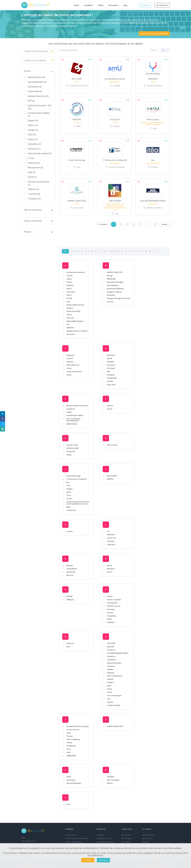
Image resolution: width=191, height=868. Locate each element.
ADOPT (69, 313)
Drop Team (111, 383)
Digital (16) (33, 120)
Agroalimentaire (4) (37, 82)
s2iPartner (111, 665)
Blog (125, 5)
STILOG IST (115, 119)
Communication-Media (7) (39, 113)
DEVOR (110, 357)
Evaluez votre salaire (73, 841)
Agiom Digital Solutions (75, 320)
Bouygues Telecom (114, 290)
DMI (108, 370)
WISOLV (110, 782)
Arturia (69, 281)
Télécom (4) (33, 189)
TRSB (68, 751)
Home (76, 5)
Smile (109, 684)
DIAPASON (153, 79)
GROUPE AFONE (73, 447)
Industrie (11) (34, 149)
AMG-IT (69, 294)
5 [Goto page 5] (140, 223)
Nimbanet (111, 567)
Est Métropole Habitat (75, 414)
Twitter (126, 841)
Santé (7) (32, 177)
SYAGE (110, 687)
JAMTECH (110, 478)
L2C (108, 530)
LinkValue (111, 540)
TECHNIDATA (71, 744)
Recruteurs (114, 5)
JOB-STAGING (115, 200)
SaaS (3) (32, 172)
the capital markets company (78, 725)
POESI (109, 618)
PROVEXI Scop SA (114, 605)
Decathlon (111, 373)
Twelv (69, 731)
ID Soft (69, 497)
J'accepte (103, 860)
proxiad (110, 611)
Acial (68, 300)
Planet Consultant (114, 598)
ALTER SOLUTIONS (73, 310)
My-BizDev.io (147, 837)
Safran (110, 691)
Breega (110, 274)
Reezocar (70, 642)
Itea (153, 159)
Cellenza (70, 360)
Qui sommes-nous (28, 840)
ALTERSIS (70, 284)
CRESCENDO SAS (73, 364)
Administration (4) (36, 77)
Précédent (102, 223)
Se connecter (162, 5)
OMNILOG (70, 598)
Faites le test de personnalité (77, 837)
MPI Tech (70, 574)
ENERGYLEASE (72, 422)
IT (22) (31, 158)
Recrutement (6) (35, 168)
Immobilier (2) (34, 144)
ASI (68, 323)
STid (109, 697)
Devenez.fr (111, 364)
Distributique (112, 377)
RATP (68, 645)
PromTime (111, 608)
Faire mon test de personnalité (154, 33)
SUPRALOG (111, 655)
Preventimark (112, 601)
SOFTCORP (77, 79)
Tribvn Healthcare (73, 738)
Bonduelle (111, 294)
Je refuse (88, 860)
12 (155, 223)
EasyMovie (71, 407)
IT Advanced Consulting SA (115, 159)
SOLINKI (110, 668)
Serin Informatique (114, 694)
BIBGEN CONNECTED (115, 271)
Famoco (110, 404)
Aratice (69, 277)
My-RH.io (146, 841)
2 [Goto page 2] (120, 223)
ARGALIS (70, 307)
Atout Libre (71, 333)
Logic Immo (111, 543)
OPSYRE (70, 595)
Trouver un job (71, 834)
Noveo (110, 564)
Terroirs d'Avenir (73, 728)
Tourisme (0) (34, 194)
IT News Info (71, 509)
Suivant (165, 223)
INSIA (68, 506)
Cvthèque (100, 834)
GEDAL (69, 453)
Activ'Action (71, 290)
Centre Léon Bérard (74, 370)
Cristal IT (70, 357)
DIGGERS (110, 360)
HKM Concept (153, 119)
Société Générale (114, 704)
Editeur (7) (33, 125)
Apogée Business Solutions (77, 329)
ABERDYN (70, 326)
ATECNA (69, 274)
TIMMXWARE (71, 754)
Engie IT (69, 411)
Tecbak (69, 741)
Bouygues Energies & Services (119, 297)
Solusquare (111, 658)
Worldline (111, 775)
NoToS (110, 571)
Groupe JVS (71, 450)
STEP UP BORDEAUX (115, 675)
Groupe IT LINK (72, 443)
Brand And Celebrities (115, 287)
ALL (66, 250)
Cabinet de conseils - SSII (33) (40, 106)
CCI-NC (69, 367)
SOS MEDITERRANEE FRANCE (153, 200)
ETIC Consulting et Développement (73, 418)
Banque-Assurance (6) (38, 96)
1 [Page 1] (113, 223)
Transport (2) (34, 199)
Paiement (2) (34, 163)
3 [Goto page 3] (127, 223)
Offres (101, 5)
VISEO (69, 775)
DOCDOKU (111, 367)
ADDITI (69, 287)
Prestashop (111, 614)
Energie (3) (33, 130)
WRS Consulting (113, 778)
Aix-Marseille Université (115, 79)
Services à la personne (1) (38, 182)
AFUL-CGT (70, 316)
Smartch (110, 678)
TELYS (69, 748)
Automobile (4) (35, 91)
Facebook (127, 837)
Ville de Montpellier (74, 782)
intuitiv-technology (77, 159)
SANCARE (77, 119)
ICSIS (68, 484)
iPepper (70, 487)
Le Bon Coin (111, 536)
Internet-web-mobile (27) (40, 153)
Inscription (145, 5)
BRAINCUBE (111, 277)
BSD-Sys (110, 300)
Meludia (70, 564)
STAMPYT (111, 681)
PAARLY (110, 595)
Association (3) (35, 87)
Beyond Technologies (115, 281)
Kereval (69, 530)
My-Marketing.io (149, 834)
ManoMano (71, 571)
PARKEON (111, 621)
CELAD (69, 373)
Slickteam (111, 671)
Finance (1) (33, 139)
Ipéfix (69, 491)
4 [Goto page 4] (133, 223)
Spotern (110, 701)
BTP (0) (31, 101)
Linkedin (126, 834)
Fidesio (110, 407)
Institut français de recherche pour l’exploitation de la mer (78, 501)
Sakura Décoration (114, 662)
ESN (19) (32, 135)
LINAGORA (111, 533)
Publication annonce (105, 837)
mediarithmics (72, 567)
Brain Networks (113, 284)
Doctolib (110, 380)
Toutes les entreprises (105, 841)
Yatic (68, 803)
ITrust (69, 494)
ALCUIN (69, 297)
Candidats (88, 5)
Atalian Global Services (75, 303)
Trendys (70, 735)
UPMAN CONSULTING (77, 200)
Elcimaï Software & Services (77, 404)
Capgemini (71, 354)
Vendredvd (71, 778)
